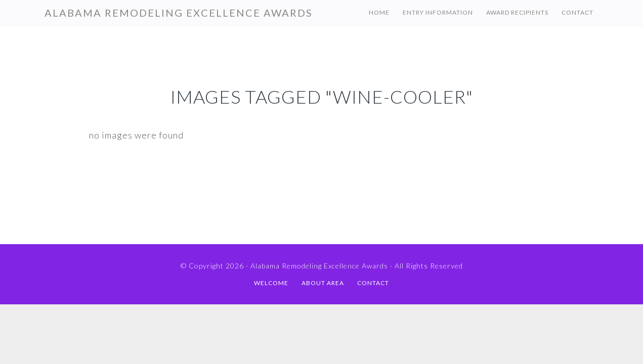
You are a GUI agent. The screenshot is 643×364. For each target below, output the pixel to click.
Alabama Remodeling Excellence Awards (179, 13)
